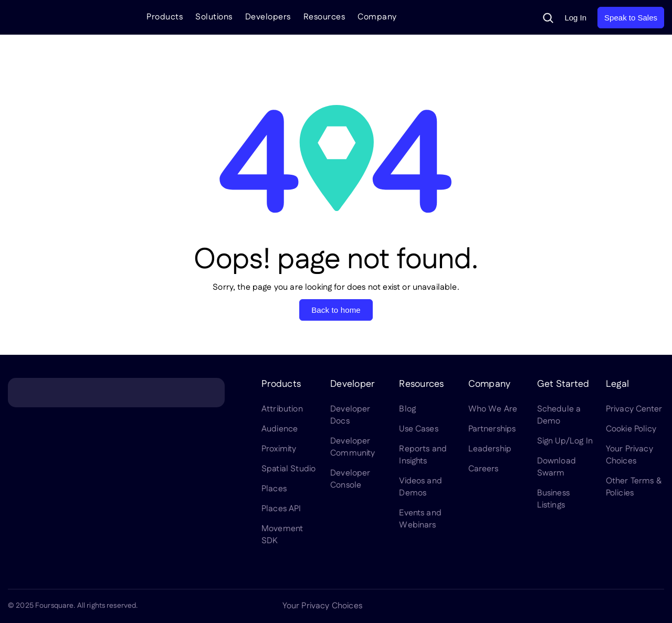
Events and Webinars (420, 519)
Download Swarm (556, 467)
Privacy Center (634, 409)
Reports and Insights (423, 455)
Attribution (282, 409)
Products (165, 17)
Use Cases (418, 429)
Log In (575, 18)
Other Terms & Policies (634, 487)
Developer (352, 384)
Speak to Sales (631, 18)
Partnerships (492, 429)
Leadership (490, 449)
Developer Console (350, 479)
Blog (407, 409)
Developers (268, 17)
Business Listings (553, 499)
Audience (280, 429)
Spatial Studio (288, 469)
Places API (281, 509)
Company (377, 17)
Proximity (279, 449)
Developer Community (353, 447)
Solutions (214, 17)
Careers (484, 469)
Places (274, 489)
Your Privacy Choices (629, 455)
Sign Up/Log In (565, 441)
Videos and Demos (421, 487)
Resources (324, 17)
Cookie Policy (631, 429)
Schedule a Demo (559, 415)
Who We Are (493, 409)
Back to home (336, 310)
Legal (617, 384)
